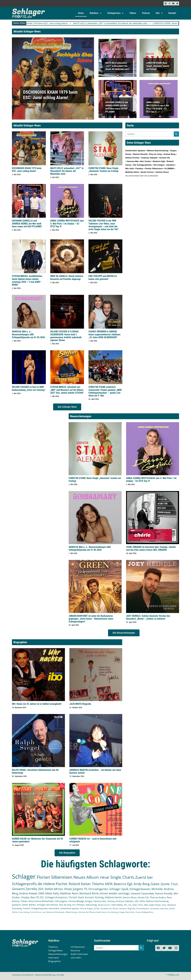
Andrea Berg (169, 154)
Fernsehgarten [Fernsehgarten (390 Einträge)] (98, 889)
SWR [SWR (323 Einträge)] (41, 893)
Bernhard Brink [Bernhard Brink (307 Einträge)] (89, 893)
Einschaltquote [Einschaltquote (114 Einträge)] (143, 908)
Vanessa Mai (132, 161)
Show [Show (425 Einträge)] (68, 889)
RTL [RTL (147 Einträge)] (126, 905)
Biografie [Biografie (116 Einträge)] (131, 908)
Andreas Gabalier (149, 158)
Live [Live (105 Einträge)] (44, 912)
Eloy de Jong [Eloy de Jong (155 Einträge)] (65, 905)
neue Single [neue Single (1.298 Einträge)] (111, 877)
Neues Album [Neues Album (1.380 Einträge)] (86, 877)
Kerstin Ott (165, 158)
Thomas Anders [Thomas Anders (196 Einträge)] (158, 897)
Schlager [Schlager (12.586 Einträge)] (24, 876)
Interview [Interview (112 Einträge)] (164, 908)
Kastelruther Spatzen (135, 151)
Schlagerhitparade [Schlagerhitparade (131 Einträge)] (39, 908)
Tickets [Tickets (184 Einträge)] (24, 901)
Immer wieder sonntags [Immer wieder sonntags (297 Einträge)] (115, 893)
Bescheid (154, 176)
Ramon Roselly (140, 154)
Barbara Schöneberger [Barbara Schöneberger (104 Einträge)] (55, 912)
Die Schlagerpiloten (143, 165)
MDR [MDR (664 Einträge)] (109, 884)
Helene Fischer (132, 158)
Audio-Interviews (79, 954)
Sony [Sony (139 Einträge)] (164, 905)
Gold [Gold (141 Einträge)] (134, 905)
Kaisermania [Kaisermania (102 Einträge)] (101, 912)
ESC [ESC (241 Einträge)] (42, 897)
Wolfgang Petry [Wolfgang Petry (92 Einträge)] (147, 912)
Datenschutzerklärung (45, 975)
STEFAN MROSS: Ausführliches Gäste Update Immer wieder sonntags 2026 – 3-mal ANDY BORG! (27, 280)
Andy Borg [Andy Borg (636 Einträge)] (142, 884)
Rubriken (95, 13)
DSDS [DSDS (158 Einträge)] (142, 901)
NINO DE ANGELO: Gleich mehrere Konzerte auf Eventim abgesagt (67, 278)
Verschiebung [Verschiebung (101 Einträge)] (112, 912)
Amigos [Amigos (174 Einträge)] (89, 901)
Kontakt (172, 13)
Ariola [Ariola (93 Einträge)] (138, 912)
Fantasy (139, 168)
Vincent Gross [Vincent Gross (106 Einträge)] (36, 912)
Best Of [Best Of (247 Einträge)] (34, 897)
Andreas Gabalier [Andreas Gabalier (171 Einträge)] (125, 901)
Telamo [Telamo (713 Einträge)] (98, 884)
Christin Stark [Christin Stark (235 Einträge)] (76, 897)
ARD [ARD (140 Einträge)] (146, 905)
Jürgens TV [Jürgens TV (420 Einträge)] (80, 889)
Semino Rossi (162, 172)
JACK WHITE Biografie (80, 704)
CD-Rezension (78, 947)
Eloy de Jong (155, 154)
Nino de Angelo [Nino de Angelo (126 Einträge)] (86, 908)
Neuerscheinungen (58, 954)
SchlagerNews (56, 950)
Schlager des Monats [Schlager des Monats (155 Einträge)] (47, 905)
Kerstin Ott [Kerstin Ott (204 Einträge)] (143, 897)
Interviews (54, 958)
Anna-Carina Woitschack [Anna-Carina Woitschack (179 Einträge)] (41, 901)
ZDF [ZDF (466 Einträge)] (41, 889)
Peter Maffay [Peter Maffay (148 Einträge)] (117, 905)
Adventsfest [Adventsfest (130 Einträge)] (54, 908)
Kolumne (75, 950)
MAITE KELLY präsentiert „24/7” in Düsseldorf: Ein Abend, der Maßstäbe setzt (117, 23)
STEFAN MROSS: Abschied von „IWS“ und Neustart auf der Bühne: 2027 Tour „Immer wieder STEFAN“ (67, 390)
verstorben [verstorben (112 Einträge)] (154, 908)
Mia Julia (130, 168)
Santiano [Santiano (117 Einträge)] (123, 908)
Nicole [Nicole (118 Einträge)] (115, 908)
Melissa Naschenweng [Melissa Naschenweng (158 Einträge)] (157, 901)
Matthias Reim (132, 172)
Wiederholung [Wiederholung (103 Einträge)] (71, 912)
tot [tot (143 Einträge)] (130, 905)
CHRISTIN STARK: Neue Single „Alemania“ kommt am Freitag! (158, 66)
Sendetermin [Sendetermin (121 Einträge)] (106, 908)
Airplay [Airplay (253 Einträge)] (25, 897)
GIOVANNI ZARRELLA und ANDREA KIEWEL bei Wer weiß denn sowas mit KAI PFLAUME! (27, 223)
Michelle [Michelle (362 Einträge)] (157, 889)
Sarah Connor (147, 172)
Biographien (55, 961)
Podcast (146, 13)
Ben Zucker (146, 161)
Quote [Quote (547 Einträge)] (165, 884)
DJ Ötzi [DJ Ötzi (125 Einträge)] (97, 908)
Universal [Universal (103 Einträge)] (81, 912)
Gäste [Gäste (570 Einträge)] (155, 884)
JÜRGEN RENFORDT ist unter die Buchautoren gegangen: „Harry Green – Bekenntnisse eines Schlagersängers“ (91, 619)
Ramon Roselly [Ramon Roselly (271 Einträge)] (164, 893)
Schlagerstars (115, 13)
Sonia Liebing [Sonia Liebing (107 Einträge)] (24, 912)
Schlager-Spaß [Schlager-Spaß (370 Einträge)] (119, 889)
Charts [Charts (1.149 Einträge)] (128, 877)
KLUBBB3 (169, 168)
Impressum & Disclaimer (23, 975)
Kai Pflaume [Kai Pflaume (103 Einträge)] (91, 912)
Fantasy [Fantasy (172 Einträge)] (111, 901)
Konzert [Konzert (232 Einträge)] (89, 897)
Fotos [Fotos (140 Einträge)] (140, 905)
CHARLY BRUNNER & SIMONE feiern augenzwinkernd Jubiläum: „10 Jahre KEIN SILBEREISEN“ (105, 334)
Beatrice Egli (159, 161)
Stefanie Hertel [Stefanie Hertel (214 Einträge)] (113, 897)
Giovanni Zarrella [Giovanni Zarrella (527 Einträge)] (24, 889)
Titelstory (53, 947)
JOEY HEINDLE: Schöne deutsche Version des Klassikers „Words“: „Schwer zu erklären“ (148, 617)
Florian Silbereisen (154, 168)
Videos (133, 13)
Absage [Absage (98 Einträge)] (122, 912)
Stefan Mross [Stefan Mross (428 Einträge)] (54, 889)
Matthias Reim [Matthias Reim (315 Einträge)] (69, 893)
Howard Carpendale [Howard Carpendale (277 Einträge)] (142, 893)
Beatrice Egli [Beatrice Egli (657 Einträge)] (123, 884)
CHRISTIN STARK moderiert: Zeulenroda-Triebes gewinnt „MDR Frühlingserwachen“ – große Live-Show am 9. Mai (105, 391)
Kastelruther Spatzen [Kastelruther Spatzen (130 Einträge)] (70, 908)
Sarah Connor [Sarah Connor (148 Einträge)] (104, 905)
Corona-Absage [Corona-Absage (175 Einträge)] (76, 901)
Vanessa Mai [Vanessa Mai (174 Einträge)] (100, 901)
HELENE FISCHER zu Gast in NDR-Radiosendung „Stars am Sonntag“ (29, 388)
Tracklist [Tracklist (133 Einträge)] (26, 908)
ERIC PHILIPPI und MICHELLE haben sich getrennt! (103, 278)
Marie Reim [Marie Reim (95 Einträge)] (130, 912)
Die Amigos (159, 165)
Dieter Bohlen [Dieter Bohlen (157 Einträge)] (29, 905)
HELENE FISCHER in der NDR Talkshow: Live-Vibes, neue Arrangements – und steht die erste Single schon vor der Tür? (103, 225)
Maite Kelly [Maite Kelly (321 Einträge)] (52, 893)
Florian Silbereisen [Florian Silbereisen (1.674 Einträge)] (54, 877)
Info (159, 13)
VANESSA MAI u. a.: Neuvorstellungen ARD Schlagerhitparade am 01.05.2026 (28, 334)
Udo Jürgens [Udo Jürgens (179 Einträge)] (61, 901)
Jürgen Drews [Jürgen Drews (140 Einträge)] (155, 905)
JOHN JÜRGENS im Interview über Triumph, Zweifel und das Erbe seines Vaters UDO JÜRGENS (151, 548)
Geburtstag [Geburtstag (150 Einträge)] (91, 905)
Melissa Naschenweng (158, 151)
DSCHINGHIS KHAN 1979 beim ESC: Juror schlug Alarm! (47, 23)
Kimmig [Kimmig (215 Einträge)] (99, 897)
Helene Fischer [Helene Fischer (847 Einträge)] (55, 884)
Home (81, 13)
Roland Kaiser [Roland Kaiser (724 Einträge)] (80, 884)
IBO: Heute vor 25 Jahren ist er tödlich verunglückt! (37, 704)
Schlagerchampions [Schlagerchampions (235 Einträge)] (56, 897)
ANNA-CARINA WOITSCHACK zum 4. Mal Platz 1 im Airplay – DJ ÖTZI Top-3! (67, 223)
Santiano (170, 165)
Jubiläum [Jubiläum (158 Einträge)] (16, 905)
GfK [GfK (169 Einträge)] (137, 901)
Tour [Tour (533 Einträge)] (174, 884)
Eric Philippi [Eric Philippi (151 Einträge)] (78, 905)
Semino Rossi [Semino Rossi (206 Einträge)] (130, 897)
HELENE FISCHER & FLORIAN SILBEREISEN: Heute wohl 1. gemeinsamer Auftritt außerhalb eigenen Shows (66, 336)
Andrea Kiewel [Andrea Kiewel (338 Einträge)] (28, 893)
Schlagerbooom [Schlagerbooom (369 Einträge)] (140, 889)
